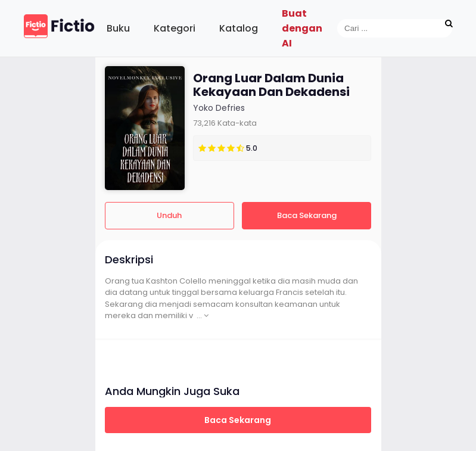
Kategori (175, 28)
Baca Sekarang (307, 215)
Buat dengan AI (302, 28)
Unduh (169, 215)
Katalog (239, 28)
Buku (118, 28)
